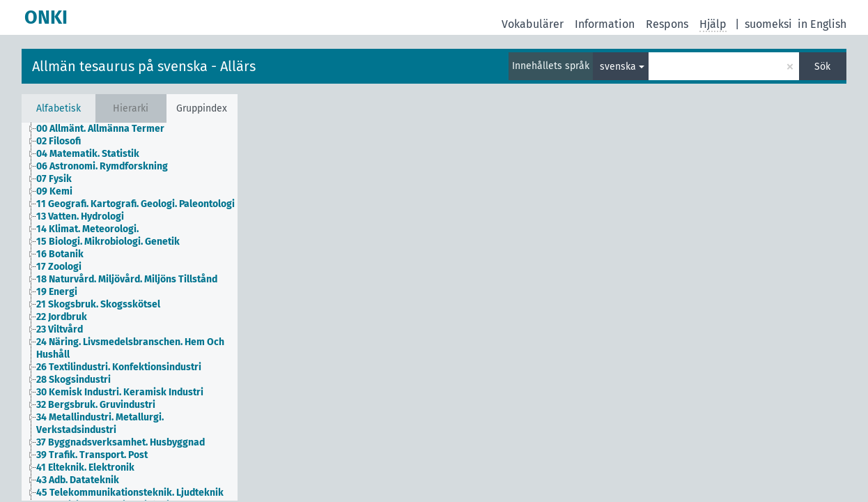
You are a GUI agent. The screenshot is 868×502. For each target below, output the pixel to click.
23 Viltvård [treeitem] (60, 329)
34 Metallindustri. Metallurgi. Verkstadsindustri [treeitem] (100, 424)
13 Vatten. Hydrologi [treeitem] (80, 216)
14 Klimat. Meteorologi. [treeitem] (87, 229)
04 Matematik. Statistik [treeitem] (88, 154)
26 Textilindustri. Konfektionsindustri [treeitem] (119, 367)
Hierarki (131, 108)
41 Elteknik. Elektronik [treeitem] (85, 467)
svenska (618, 67)
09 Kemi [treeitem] (54, 191)
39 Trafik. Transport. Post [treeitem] (92, 455)
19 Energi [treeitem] (57, 292)
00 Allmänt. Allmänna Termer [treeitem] (100, 129)
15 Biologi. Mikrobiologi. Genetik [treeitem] (108, 242)
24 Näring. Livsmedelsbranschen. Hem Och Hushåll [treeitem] (130, 348)
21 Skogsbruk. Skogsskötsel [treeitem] (98, 304)
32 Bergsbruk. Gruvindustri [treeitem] (96, 405)
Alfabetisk (59, 108)
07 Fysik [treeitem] (54, 179)
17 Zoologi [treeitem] (59, 267)
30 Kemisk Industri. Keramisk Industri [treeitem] (120, 392)
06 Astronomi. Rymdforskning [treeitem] (102, 166)
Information (605, 24)
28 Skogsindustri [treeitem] (73, 380)
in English (822, 24)
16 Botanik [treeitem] (60, 254)
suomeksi (768, 24)
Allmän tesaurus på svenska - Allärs (144, 66)
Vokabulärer (533, 24)
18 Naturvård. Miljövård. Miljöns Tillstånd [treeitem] (127, 279)
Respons (667, 24)
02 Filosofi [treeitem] (59, 141)
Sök (822, 67)
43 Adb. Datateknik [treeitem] (78, 480)
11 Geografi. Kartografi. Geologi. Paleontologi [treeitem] (135, 204)
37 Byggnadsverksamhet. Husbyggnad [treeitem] (121, 442)
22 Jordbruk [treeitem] (62, 317)
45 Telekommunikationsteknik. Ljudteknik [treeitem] (130, 493)
